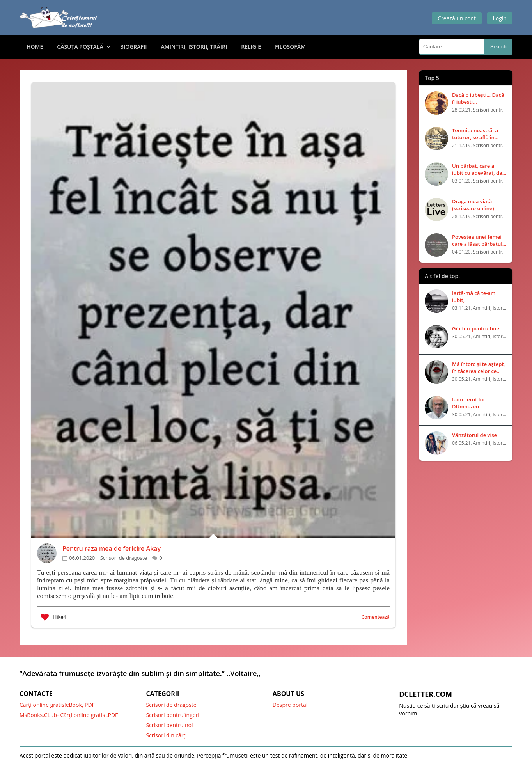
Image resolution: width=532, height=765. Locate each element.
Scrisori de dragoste (171, 705)
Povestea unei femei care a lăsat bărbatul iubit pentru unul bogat (477, 240)
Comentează (376, 617)
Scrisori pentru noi (169, 725)
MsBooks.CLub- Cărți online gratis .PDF (69, 715)
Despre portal (290, 705)
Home (35, 47)
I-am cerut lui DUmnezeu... (468, 403)
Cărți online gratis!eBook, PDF (57, 705)
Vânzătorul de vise (474, 435)
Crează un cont (457, 18)
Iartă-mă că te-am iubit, (474, 296)
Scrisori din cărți (166, 735)
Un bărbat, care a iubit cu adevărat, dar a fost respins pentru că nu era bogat (478, 169)
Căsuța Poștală (80, 47)
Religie (251, 47)
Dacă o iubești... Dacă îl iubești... (478, 98)
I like (53, 617)
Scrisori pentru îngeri (172, 715)
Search (498, 47)
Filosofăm (290, 47)
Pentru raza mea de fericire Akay (112, 548)
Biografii (134, 47)
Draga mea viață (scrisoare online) (473, 205)
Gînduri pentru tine (476, 328)
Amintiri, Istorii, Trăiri (194, 47)
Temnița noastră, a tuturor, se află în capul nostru (475, 134)
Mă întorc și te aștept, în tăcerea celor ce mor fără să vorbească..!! (479, 367)
